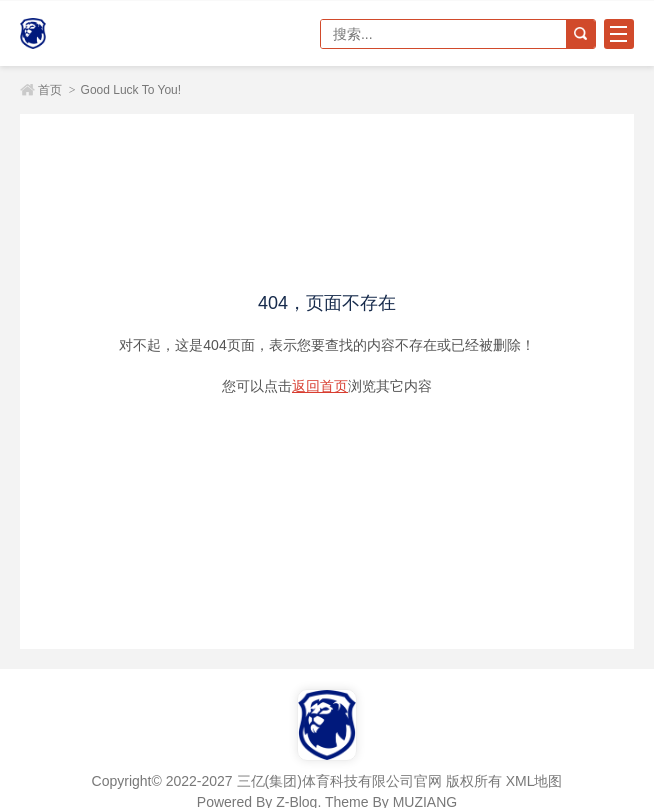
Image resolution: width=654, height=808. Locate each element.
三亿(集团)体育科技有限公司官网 (90, 33)
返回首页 (320, 386)
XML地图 (534, 781)
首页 (50, 90)
